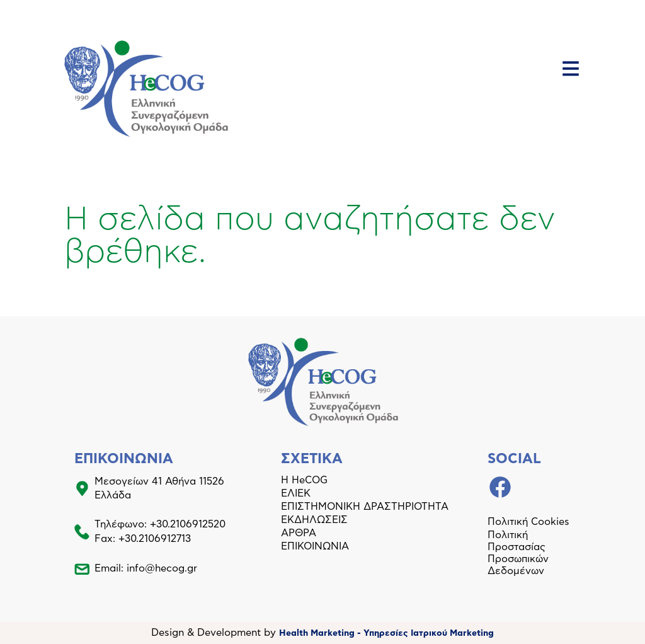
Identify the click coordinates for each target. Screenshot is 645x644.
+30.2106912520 (188, 524)
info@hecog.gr (162, 568)
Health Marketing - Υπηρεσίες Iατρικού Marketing (386, 633)
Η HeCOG (304, 480)
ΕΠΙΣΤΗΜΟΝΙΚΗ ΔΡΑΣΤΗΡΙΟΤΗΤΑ (365, 507)
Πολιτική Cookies (528, 522)
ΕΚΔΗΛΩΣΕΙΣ (314, 520)
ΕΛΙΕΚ (296, 493)
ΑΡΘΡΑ (299, 533)
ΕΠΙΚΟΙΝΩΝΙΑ (315, 546)
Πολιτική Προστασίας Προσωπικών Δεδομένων (518, 553)
